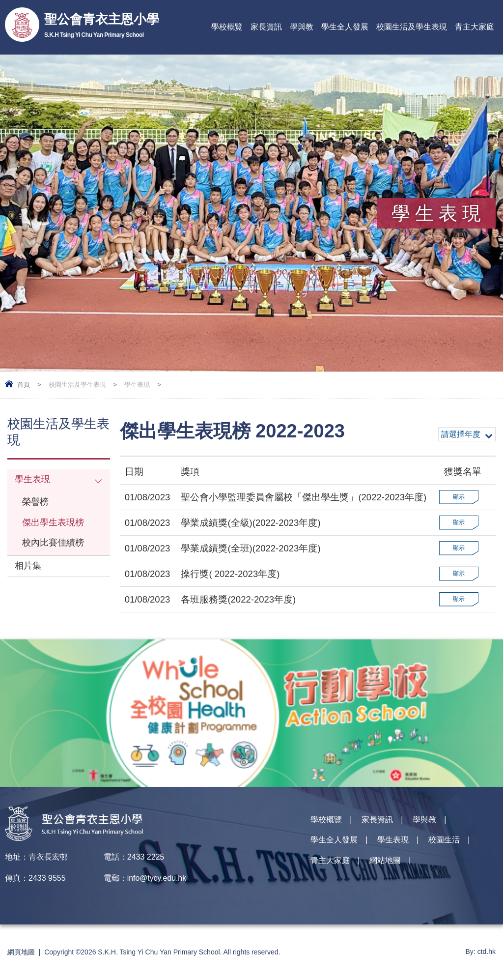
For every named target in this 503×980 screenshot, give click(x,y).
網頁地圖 (21, 952)
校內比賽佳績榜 (55, 546)
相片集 (29, 570)
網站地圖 (385, 863)
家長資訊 (266, 27)
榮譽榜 (36, 504)
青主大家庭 (475, 27)
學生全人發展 (345, 27)
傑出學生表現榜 (55, 525)
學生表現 (137, 385)
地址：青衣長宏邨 (36, 857)
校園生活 (444, 842)
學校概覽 (227, 27)
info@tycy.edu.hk (157, 878)
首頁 (24, 385)
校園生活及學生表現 (412, 27)
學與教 (302, 27)
